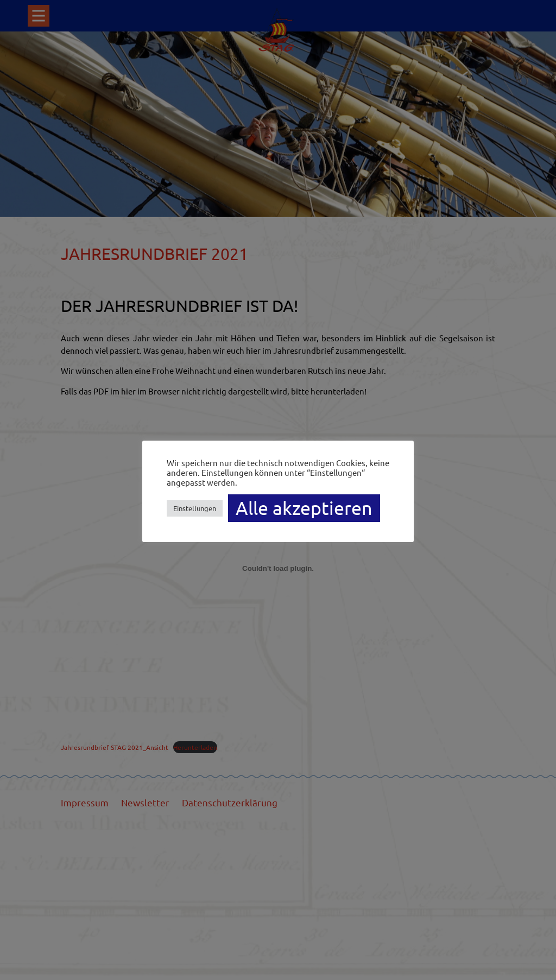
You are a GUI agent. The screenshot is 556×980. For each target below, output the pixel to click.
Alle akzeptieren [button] (304, 508)
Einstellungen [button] (195, 508)
